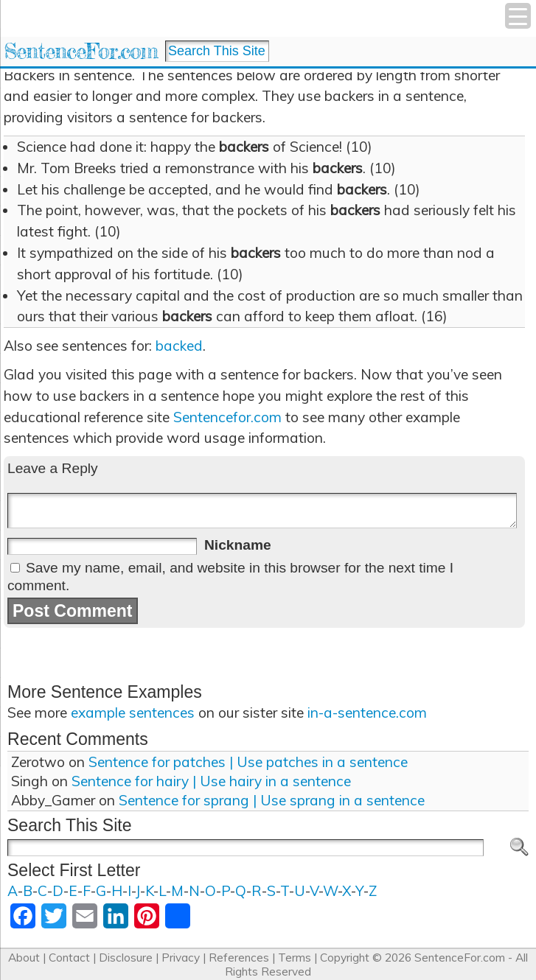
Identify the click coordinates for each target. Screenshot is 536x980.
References (239, 958)
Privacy (181, 958)
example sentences (133, 713)
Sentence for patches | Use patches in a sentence (248, 762)
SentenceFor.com (81, 51)
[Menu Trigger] (518, 16)
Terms (295, 958)
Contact (69, 958)
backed (179, 346)
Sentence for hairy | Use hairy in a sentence (211, 781)
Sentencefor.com (227, 417)
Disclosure (126, 958)
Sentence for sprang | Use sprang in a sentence (272, 800)
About (24, 958)
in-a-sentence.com (367, 713)
